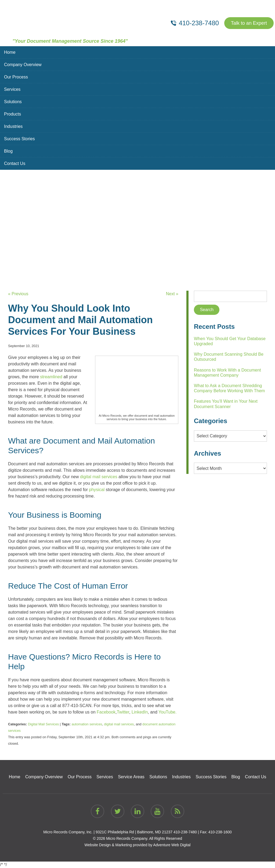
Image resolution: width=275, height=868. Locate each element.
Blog (8, 151)
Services (12, 89)
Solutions (13, 102)
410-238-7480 (185, 832)
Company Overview (23, 65)
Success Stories (19, 139)
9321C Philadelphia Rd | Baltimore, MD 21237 (134, 832)
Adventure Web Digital (172, 845)
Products (12, 114)
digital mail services (119, 724)
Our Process (16, 77)
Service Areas (131, 777)
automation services (87, 724)
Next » (172, 294)
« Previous (18, 294)
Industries (13, 126)
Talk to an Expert (249, 23)
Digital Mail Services (43, 724)
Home (10, 52)
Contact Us (15, 163)
